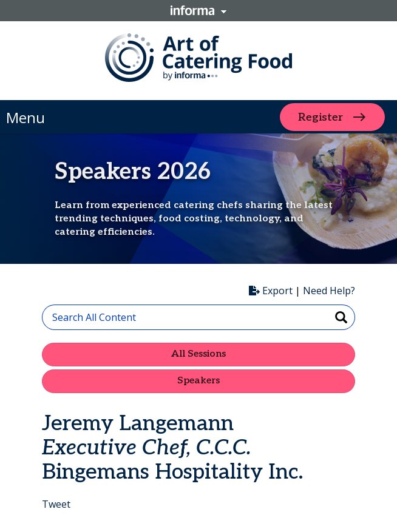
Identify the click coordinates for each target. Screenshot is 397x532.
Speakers (198, 381)
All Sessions (198, 354)
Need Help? (329, 291)
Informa (198, 10)
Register (321, 117)
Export (271, 291)
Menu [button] (25, 117)
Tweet (56, 504)
